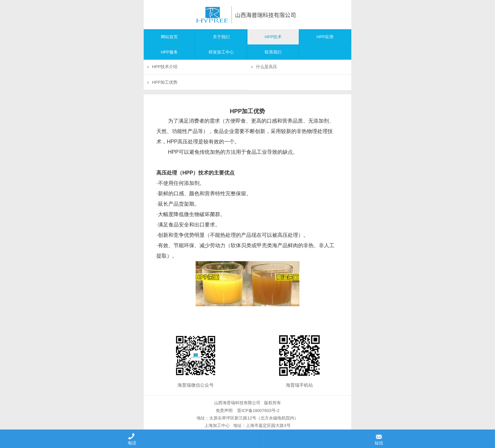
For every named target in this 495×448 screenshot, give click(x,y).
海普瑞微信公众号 (196, 385)
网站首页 (169, 37)
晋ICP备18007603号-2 (258, 411)
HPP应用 (325, 37)
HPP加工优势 (165, 82)
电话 (131, 439)
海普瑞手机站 (299, 385)
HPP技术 (273, 37)
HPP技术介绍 (165, 67)
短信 (379, 439)
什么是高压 (266, 67)
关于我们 (221, 37)
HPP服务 (169, 52)
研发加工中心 (221, 52)
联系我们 (273, 52)
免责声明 (224, 411)
